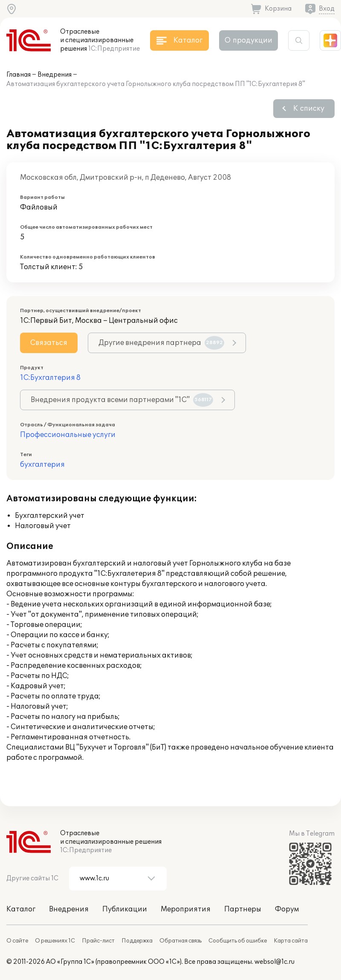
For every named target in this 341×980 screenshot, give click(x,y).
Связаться (49, 343)
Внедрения (55, 75)
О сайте (17, 941)
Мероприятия (186, 909)
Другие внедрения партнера (161, 343)
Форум (287, 909)
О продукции (249, 40)
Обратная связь (181, 941)
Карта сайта (291, 941)
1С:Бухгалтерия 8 (50, 378)
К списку (309, 109)
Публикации (125, 909)
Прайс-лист (98, 941)
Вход (327, 9)
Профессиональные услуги (68, 435)
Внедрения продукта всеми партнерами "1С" (122, 400)
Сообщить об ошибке (238, 941)
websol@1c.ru (275, 962)
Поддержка (137, 941)
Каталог (21, 909)
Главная (19, 75)
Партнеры (243, 909)
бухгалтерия (42, 465)
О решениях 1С (55, 941)
